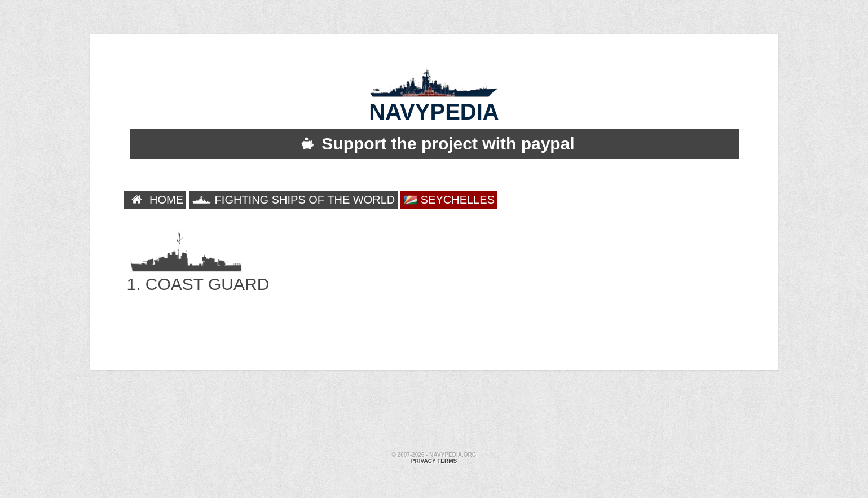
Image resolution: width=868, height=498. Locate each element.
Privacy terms (434, 461)
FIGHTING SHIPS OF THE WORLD (293, 200)
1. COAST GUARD (198, 272)
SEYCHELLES (449, 200)
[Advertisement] (434, 412)
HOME (155, 200)
